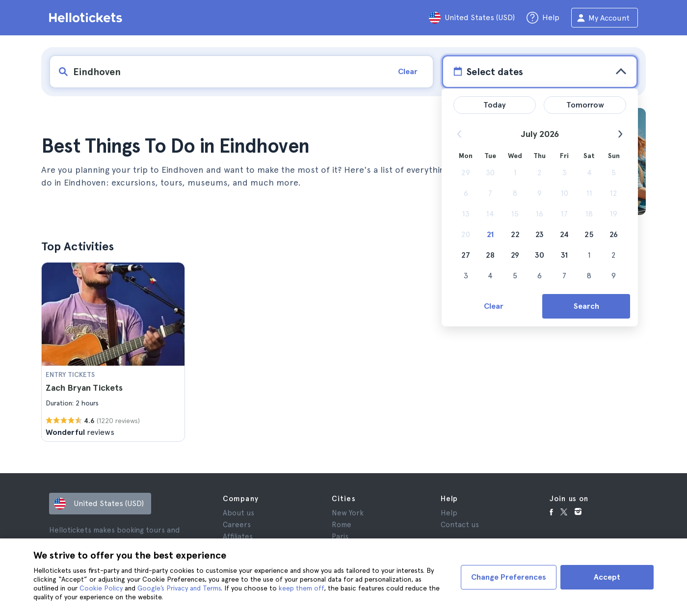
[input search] (219, 72)
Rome (342, 525)
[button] (113, 352)
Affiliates (238, 536)
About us (238, 513)
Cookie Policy (101, 588)
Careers (237, 525)
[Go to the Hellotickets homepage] (87, 18)
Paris (340, 536)
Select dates (487, 71)
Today (495, 105)
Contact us (460, 525)
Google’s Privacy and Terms (179, 588)
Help (449, 513)
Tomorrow (585, 105)
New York (348, 513)
